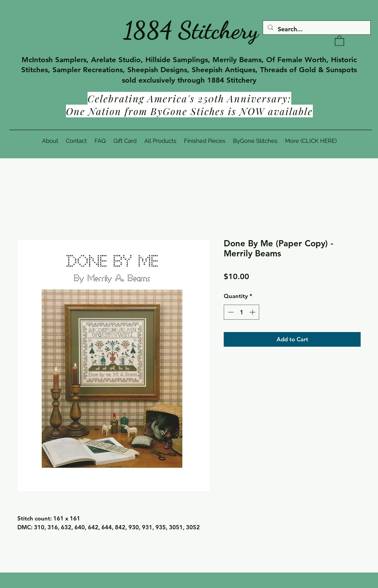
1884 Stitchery (191, 30)
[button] (339, 40)
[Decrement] (230, 312)
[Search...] (316, 29)
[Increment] (253, 312)
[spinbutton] (242, 312)
